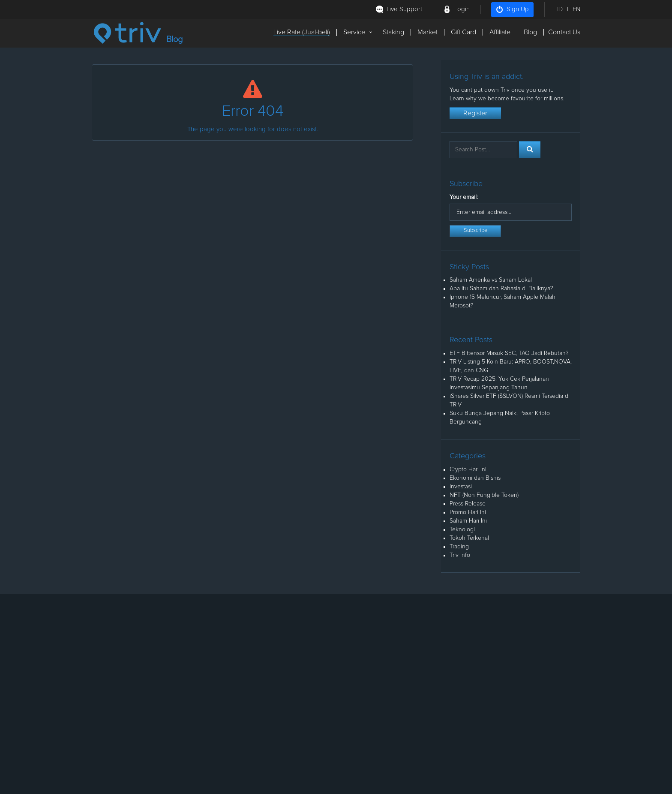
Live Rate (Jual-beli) (302, 32)
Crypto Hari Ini (468, 469)
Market (427, 32)
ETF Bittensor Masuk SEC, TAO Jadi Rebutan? (509, 353)
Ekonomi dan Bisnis (475, 478)
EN (576, 9)
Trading (459, 547)
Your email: (464, 197)
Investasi (461, 487)
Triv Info (460, 555)
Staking (393, 32)
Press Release (468, 504)
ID (560, 9)
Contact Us (564, 32)
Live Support (404, 9)
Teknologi (462, 529)
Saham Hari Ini (468, 521)
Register (475, 113)
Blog (530, 32)
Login (462, 9)
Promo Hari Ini (468, 512)
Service (354, 32)
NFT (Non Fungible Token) (484, 495)
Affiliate (500, 32)
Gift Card (463, 32)
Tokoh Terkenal (469, 538)
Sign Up (512, 9)
